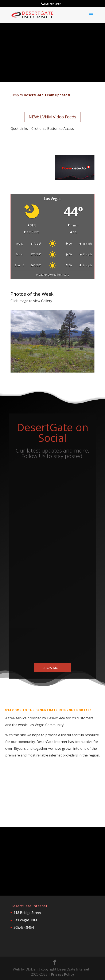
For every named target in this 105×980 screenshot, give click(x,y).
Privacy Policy (63, 974)
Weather (42, 275)
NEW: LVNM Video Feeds (52, 117)
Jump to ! (40, 95)
